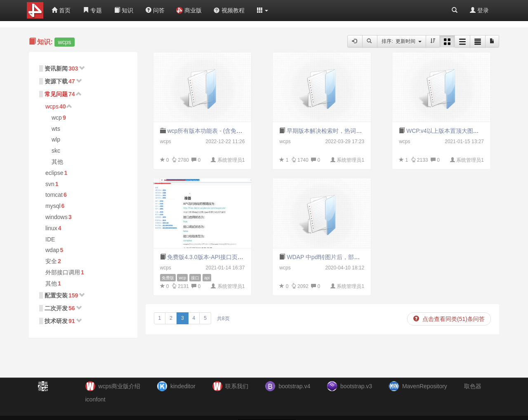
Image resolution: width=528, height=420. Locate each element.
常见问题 (56, 94)
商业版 (189, 10)
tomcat (54, 195)
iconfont (95, 399)
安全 (51, 261)
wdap (52, 250)
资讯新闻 (56, 68)
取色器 (473, 386)
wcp (57, 118)
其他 (57, 162)
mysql (53, 206)
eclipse (54, 173)
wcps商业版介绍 (119, 386)
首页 (61, 10)
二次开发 (56, 308)
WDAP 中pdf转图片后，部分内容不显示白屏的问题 (352, 257)
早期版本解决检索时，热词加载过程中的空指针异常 (353, 131)
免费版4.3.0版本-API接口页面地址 (211, 257)
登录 (479, 10)
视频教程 (229, 10)
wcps (52, 106)
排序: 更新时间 (402, 41)
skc (56, 151)
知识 (124, 10)
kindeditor (183, 386)
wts (56, 129)
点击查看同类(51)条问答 (449, 319)
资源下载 (56, 81)
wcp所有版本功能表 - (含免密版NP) (212, 131)
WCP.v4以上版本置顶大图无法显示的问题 (460, 131)
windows (57, 217)
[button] (263, 10)
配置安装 (56, 295)
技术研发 (56, 321)
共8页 (223, 319)
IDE (50, 239)
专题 (92, 10)
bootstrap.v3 (356, 386)
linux (51, 228)
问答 (155, 10)
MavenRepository (425, 386)
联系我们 (237, 386)
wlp (56, 139)
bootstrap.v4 (294, 386)
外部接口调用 (63, 272)
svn (50, 184)
